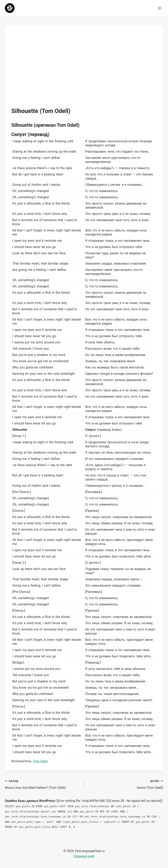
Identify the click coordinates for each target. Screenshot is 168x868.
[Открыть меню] (159, 8)
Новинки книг (84, 856)
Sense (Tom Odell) (125, 784)
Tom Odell (40, 761)
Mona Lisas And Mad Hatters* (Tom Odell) (43, 784)
